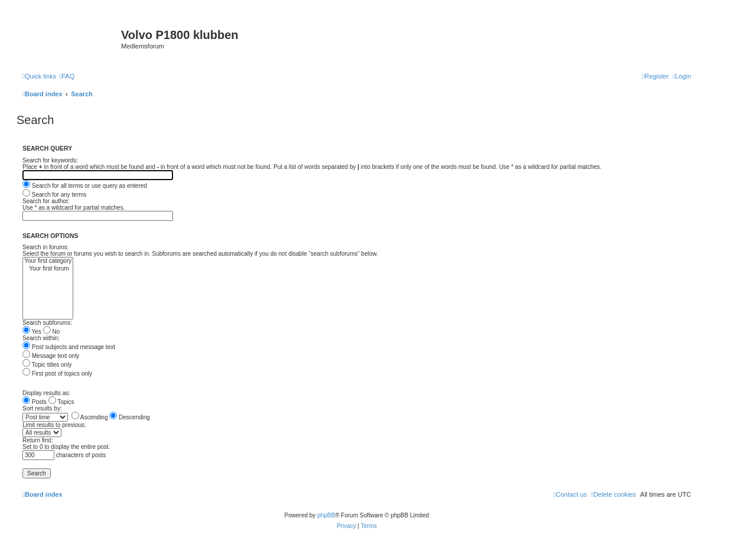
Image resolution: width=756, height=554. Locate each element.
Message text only (51, 356)
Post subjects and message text (69, 347)
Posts (35, 402)
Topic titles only (47, 365)
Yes (32, 332)
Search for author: (46, 201)
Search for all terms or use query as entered (85, 186)
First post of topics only (57, 374)
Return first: (38, 440)
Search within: (41, 338)
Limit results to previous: (54, 425)
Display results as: (46, 393)
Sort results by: (42, 408)
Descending (130, 417)
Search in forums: (45, 247)
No (52, 332)
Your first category (48, 261)
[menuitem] (67, 76)
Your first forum (48, 269)
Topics (61, 402)
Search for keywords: (50, 160)
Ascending (90, 417)
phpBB (326, 515)
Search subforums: (47, 323)
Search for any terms (55, 195)
